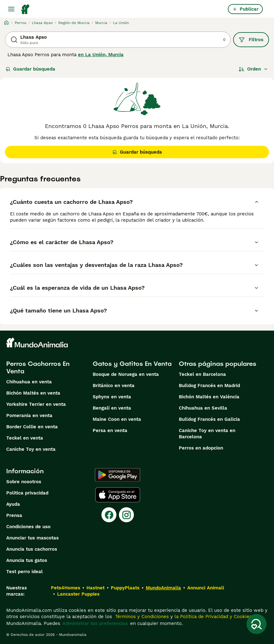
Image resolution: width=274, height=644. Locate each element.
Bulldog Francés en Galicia (209, 419)
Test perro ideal (24, 572)
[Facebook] (109, 515)
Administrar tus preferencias (95, 623)
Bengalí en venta (112, 408)
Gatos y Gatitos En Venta (132, 364)
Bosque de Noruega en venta (126, 374)
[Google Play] (117, 475)
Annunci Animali (206, 588)
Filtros (251, 40)
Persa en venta (110, 430)
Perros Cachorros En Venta (38, 367)
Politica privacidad (27, 493)
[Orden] (253, 69)
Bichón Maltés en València (209, 397)
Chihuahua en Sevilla (203, 408)
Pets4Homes (66, 588)
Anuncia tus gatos (27, 560)
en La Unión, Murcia (101, 55)
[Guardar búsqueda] (257, 624)
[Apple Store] (118, 495)
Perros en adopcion (201, 448)
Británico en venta (114, 386)
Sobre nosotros (24, 482)
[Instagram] (126, 515)
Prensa (14, 515)
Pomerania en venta (29, 415)
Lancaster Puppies (78, 594)
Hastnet (95, 588)
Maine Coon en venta (117, 419)
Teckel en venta (25, 438)
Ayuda (13, 504)
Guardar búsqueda (30, 69)
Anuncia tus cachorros (32, 549)
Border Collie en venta (32, 427)
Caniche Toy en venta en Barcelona (207, 434)
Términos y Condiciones (141, 617)
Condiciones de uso (28, 527)
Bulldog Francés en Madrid (209, 386)
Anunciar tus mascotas (32, 538)
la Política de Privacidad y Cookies (212, 617)
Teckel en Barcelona (202, 374)
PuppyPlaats (125, 588)
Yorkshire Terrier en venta (36, 404)
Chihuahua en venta (29, 382)
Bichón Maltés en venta (33, 393)
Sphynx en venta (112, 397)
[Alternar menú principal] (11, 9)
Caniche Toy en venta (31, 449)
